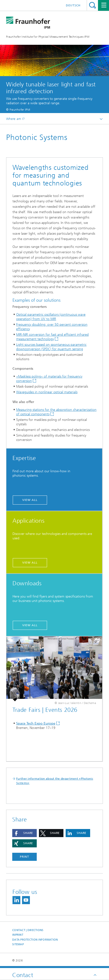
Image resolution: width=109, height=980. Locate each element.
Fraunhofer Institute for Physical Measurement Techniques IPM (48, 37)
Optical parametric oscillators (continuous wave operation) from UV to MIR (51, 317)
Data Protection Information (35, 940)
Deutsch (73, 5)
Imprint (18, 935)
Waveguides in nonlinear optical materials (47, 392)
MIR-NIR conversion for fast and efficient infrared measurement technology (52, 337)
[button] (24, 833)
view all (30, 500)
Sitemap (18, 944)
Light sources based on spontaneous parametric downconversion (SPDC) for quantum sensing (51, 347)
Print (24, 857)
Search (92, 5)
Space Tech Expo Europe (36, 723)
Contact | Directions (28, 930)
